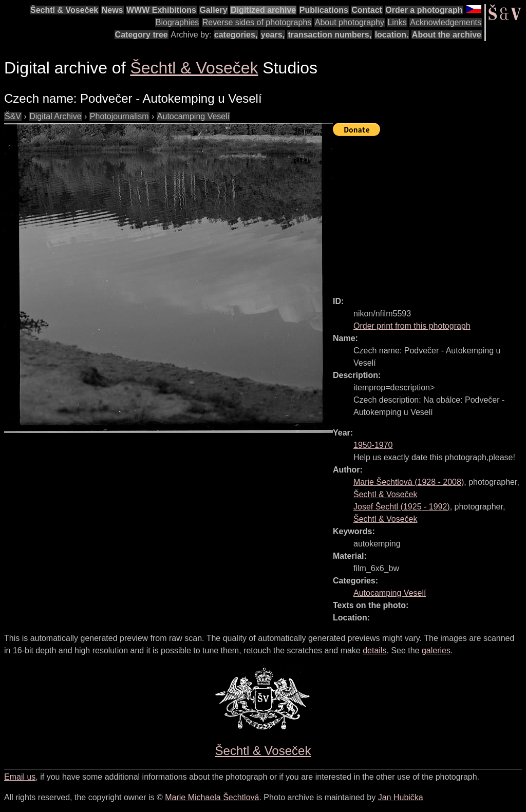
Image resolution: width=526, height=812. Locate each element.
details (374, 650)
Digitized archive (263, 10)
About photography (350, 22)
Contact (367, 10)
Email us (20, 777)
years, (273, 35)
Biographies (177, 22)
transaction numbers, (330, 35)
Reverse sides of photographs (257, 22)
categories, (236, 35)
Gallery (213, 10)
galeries (436, 650)
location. (392, 35)
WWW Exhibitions (161, 10)
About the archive (447, 35)
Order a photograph (424, 10)
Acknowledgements (446, 22)
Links (397, 22)
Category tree (142, 35)
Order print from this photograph (412, 326)
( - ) (409, 482)
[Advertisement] (429, 212)
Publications (324, 10)
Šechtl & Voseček (64, 10)
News (112, 10)
